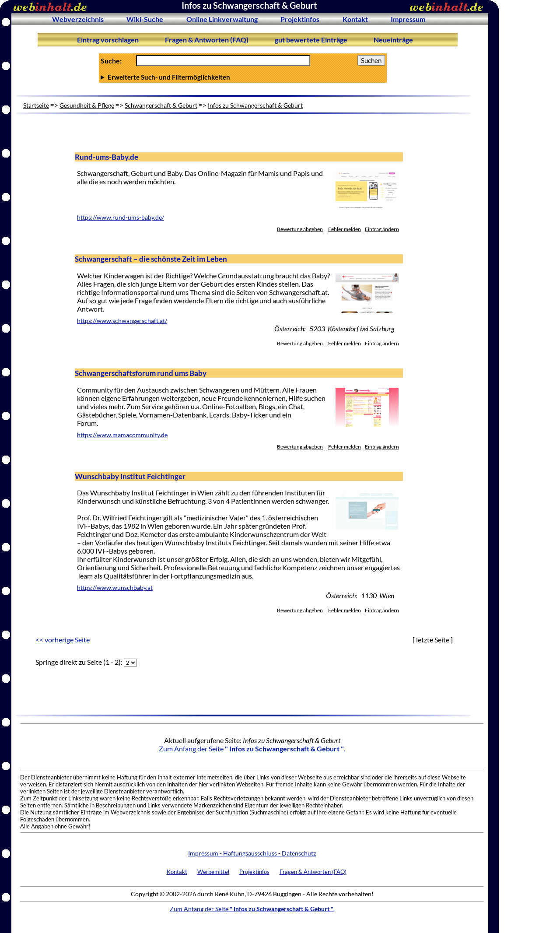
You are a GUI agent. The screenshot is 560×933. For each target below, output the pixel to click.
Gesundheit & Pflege (87, 105)
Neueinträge (393, 40)
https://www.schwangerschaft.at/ (122, 321)
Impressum (408, 19)
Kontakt (355, 19)
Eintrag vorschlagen (108, 40)
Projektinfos (300, 19)
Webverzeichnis (78, 19)
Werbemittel (213, 872)
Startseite (36, 105)
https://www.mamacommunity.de (122, 435)
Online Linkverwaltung (222, 19)
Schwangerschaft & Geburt (161, 105)
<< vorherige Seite (63, 640)
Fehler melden (345, 229)
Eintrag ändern (382, 229)
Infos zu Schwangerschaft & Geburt (255, 105)
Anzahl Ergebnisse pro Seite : (243, 77)
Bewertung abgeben (300, 229)
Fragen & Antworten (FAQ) (207, 40)
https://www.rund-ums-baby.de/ (121, 217)
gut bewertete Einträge (311, 40)
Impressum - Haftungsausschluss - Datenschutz (252, 853)
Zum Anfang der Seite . (252, 749)
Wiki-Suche (145, 19)
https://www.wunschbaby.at (115, 588)
